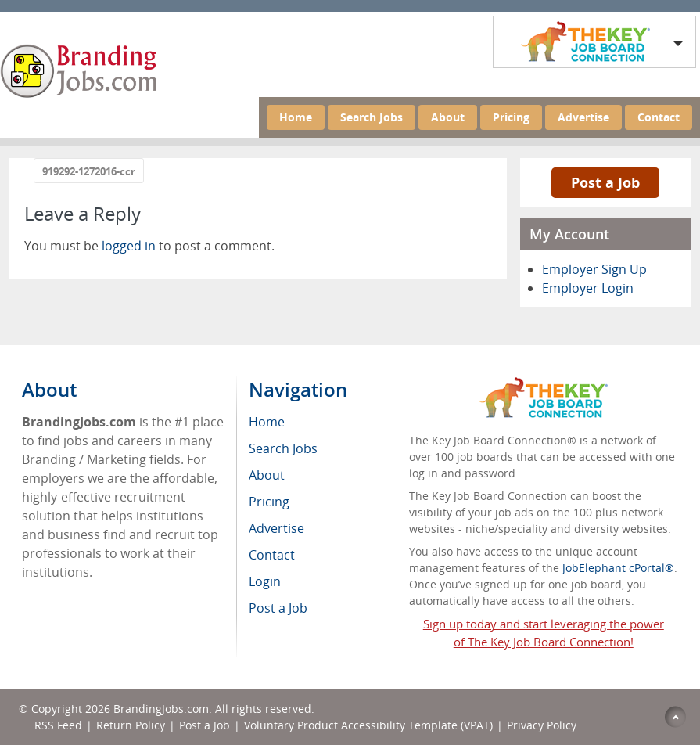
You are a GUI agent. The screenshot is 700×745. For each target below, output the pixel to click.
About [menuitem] (267, 475)
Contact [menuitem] (272, 555)
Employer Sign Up (594, 269)
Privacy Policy (543, 725)
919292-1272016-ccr (89, 171)
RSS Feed (58, 725)
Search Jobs (372, 117)
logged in (129, 246)
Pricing (511, 117)
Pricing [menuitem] (269, 502)
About (448, 117)
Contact (659, 117)
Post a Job (605, 182)
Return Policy (131, 725)
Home (296, 117)
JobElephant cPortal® (618, 568)
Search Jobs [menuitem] (283, 448)
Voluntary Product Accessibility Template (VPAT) (368, 725)
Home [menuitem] (267, 422)
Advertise (583, 117)
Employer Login (588, 288)
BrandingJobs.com (161, 709)
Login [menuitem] (265, 581)
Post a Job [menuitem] (278, 608)
